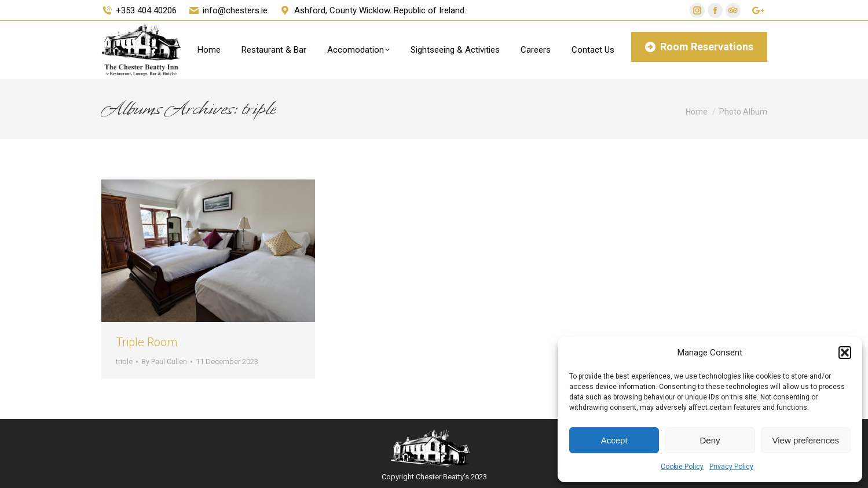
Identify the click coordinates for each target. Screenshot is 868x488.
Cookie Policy (682, 467)
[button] (845, 353)
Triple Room (147, 342)
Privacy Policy (731, 467)
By (164, 362)
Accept (614, 440)
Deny (710, 440)
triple (124, 362)
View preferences (806, 440)
